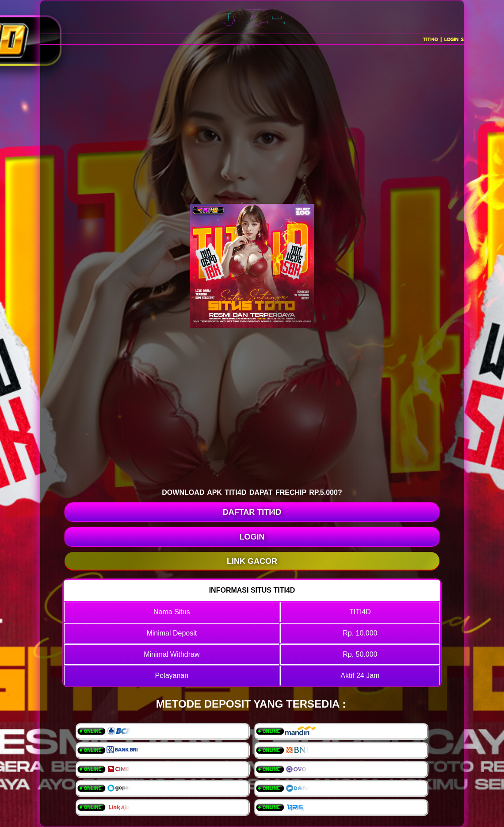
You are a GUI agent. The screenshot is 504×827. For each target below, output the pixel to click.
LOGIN (252, 537)
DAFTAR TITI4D (252, 512)
